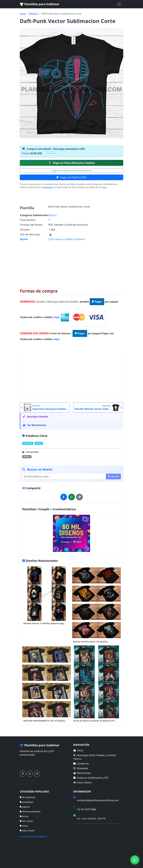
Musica (52, 215)
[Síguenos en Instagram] (37, 774)
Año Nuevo (26, 821)
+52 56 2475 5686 (86, 809)
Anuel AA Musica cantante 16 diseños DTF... (95, 721)
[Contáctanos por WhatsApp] (30, 774)
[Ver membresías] (71, 533)
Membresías (82, 773)
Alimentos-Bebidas (30, 812)
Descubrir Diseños (36, 417)
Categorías (81, 764)
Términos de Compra (83, 828)
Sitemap (119, 854)
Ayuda (24, 239)
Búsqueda (81, 768)
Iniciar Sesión (82, 783)
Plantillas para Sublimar (40, 4)
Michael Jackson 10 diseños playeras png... (44, 623)
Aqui (57, 317)
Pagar (97, 302)
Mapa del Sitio (80, 832)
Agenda (25, 807)
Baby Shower (27, 831)
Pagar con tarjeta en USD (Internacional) (71, 170)
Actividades (27, 802)
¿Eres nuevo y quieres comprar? (67, 239)
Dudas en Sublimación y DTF (91, 778)
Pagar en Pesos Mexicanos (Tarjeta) (71, 163)
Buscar (113, 476)
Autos (24, 826)
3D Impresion (28, 797)
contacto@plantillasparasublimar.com (98, 800)
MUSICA (34, 14)
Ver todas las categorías (33, 836)
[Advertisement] (71, 263)
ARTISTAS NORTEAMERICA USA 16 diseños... (45, 721)
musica (39, 443)
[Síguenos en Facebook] (23, 774)
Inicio (23, 14)
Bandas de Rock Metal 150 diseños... (91, 642)
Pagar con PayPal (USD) (71, 177)
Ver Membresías (34, 425)
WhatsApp (48, 187)
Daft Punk (28, 443)
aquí (104, 187)
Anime (24, 816)
